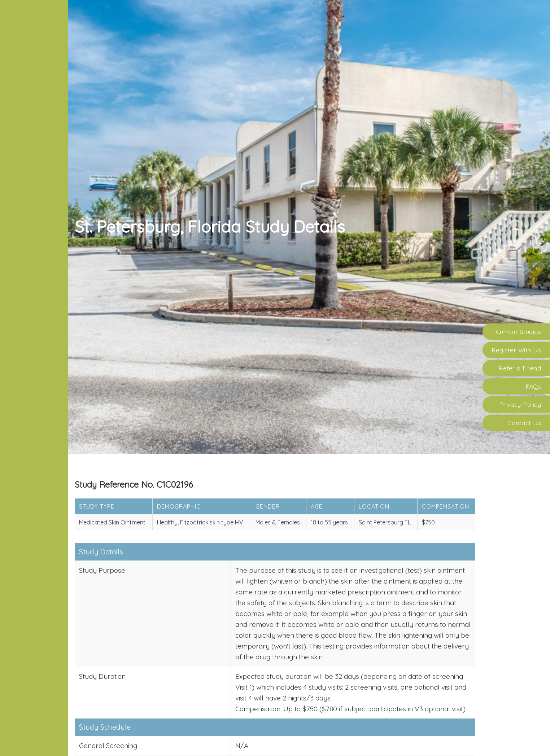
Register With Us (516, 350)
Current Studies (519, 332)
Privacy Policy (520, 405)
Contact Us (524, 423)
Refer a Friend (520, 368)
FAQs (533, 386)
